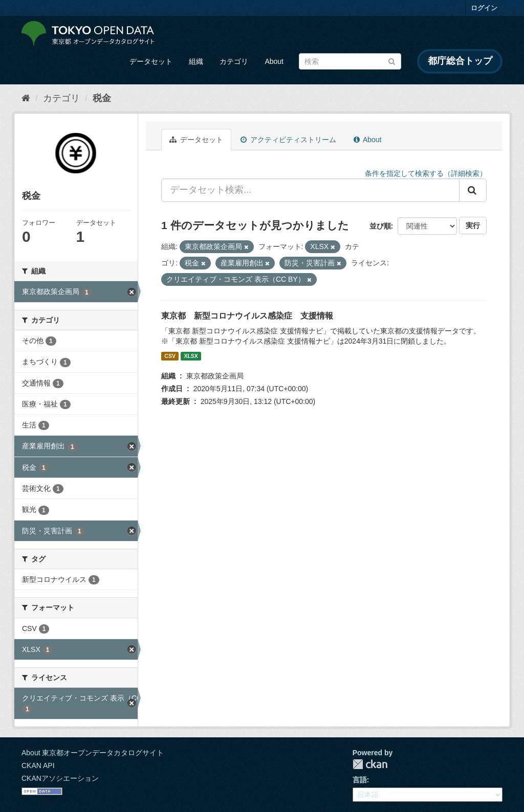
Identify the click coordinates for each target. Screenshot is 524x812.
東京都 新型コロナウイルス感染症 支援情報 (247, 316)
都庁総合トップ (460, 61)
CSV (170, 356)
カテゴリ (234, 61)
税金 (102, 98)
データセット (151, 61)
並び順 (380, 226)
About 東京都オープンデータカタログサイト (93, 753)
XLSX (191, 356)
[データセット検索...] (310, 190)
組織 (196, 61)
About (274, 61)
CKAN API (38, 765)
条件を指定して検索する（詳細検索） (426, 173)
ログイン (484, 8)
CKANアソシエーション (60, 778)
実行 (473, 225)
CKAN (370, 764)
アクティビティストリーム (288, 140)
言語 (360, 780)
